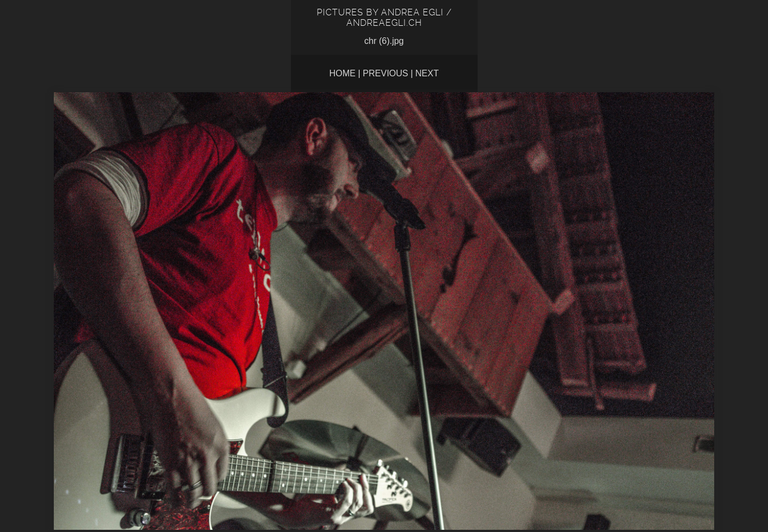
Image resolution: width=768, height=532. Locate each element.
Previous (386, 73)
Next (427, 73)
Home (343, 73)
